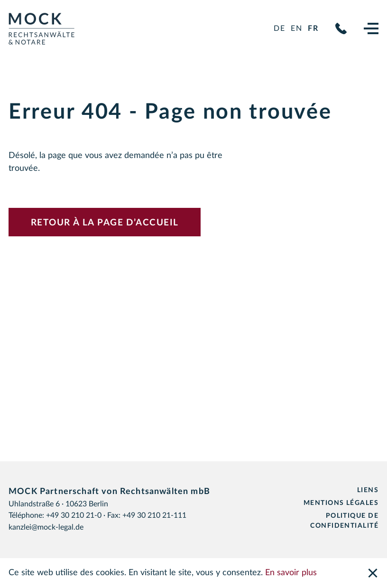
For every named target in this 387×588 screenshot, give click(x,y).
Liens (368, 490)
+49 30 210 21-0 (341, 29)
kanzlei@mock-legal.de (46, 527)
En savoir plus (291, 573)
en (296, 28)
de (279, 28)
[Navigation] (371, 29)
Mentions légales (341, 503)
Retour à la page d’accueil (105, 223)
